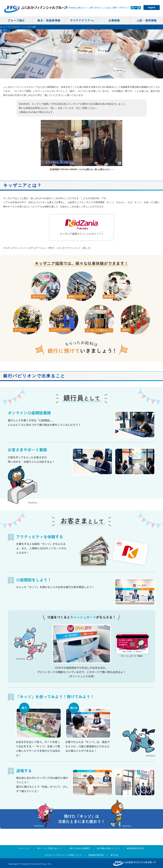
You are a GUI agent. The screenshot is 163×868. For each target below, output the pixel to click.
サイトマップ (24, 848)
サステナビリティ (82, 20)
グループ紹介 (16, 21)
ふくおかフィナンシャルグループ (36, 9)
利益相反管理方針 (96, 855)
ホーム (2, 27)
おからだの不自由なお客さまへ (73, 8)
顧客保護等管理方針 (136, 848)
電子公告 (114, 855)
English (152, 8)
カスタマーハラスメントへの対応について (63, 855)
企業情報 (114, 21)
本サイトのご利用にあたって (50, 848)
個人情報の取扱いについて (109, 848)
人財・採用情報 (147, 21)
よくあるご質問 (110, 8)
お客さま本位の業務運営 (80, 848)
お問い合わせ (95, 8)
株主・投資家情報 (49, 21)
